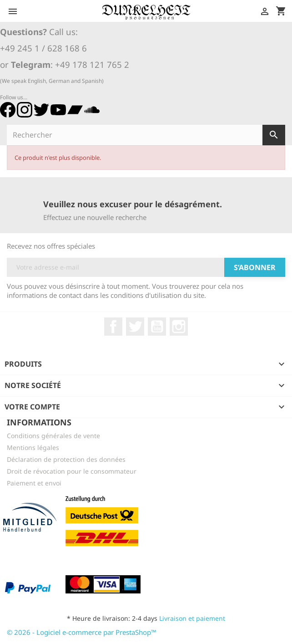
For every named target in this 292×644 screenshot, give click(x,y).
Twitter (135, 327)
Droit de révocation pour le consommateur (72, 471)
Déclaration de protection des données (66, 459)
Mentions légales (33, 447)
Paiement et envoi (34, 483)
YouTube (157, 327)
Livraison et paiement (192, 618)
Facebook (113, 327)
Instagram (179, 327)
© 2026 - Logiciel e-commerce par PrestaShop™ (82, 632)
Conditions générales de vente (53, 436)
